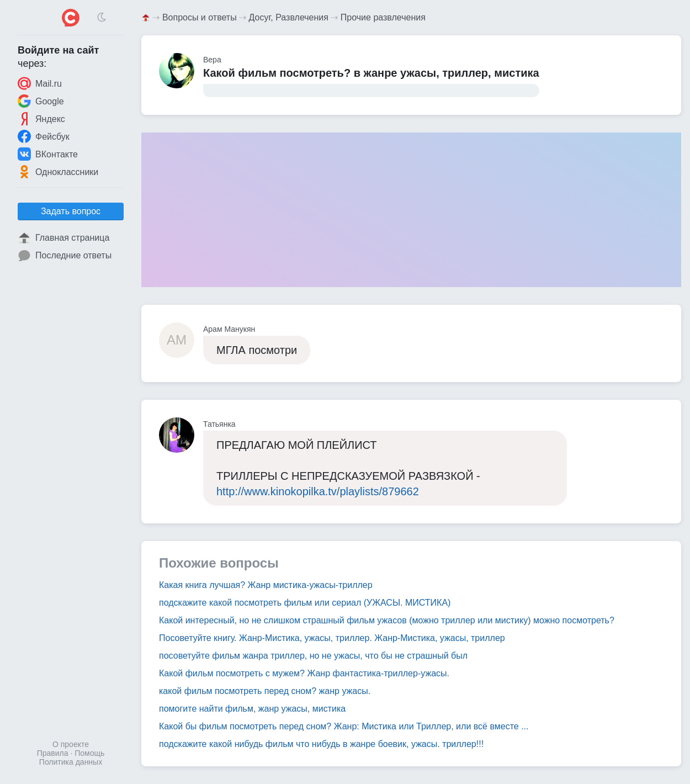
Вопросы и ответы (200, 17)
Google (41, 101)
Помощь (89, 753)
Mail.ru (40, 83)
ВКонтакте (48, 154)
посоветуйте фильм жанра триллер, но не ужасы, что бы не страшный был (313, 656)
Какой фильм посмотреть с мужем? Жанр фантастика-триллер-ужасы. (304, 673)
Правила (53, 753)
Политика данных (71, 762)
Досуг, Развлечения (289, 17)
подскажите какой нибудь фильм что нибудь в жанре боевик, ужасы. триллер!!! (321, 744)
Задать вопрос (71, 211)
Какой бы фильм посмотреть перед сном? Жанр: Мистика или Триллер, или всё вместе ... (344, 726)
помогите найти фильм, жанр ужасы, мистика (252, 709)
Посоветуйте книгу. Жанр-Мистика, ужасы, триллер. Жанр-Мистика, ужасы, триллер (332, 638)
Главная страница (63, 238)
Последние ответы (65, 256)
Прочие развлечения (383, 17)
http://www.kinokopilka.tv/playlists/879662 (318, 491)
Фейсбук (44, 136)
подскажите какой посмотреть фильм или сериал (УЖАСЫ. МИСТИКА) (305, 603)
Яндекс (41, 119)
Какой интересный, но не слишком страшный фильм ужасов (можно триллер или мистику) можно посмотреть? (387, 620)
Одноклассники (58, 172)
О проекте (71, 744)
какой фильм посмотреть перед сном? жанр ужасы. (265, 691)
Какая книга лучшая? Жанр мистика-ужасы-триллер (266, 585)
